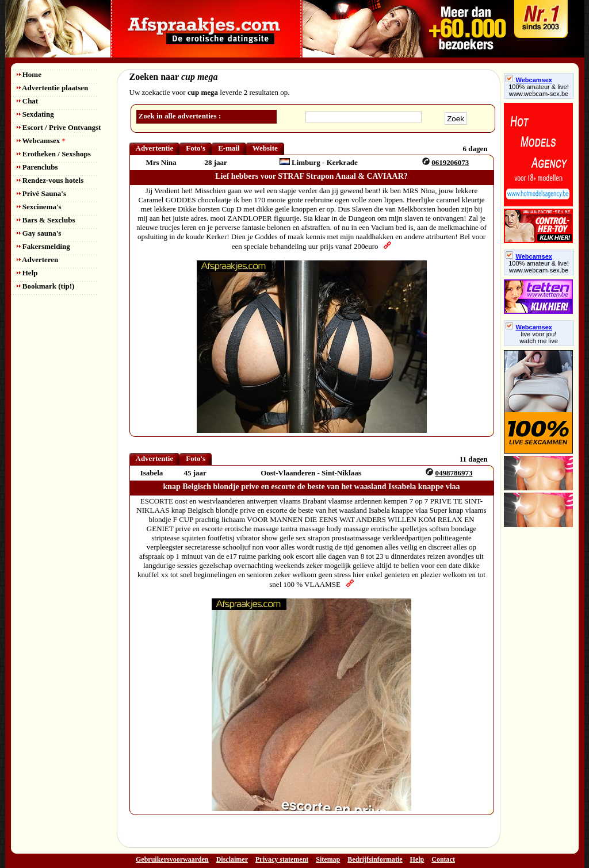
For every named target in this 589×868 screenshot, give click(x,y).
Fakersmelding (43, 246)
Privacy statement (282, 859)
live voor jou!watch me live (539, 337)
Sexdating (35, 114)
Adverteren (38, 260)
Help (27, 273)
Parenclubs (37, 167)
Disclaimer (232, 859)
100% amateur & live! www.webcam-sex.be (539, 90)
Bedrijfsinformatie (375, 859)
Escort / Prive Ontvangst (59, 127)
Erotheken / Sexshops (54, 154)
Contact (443, 859)
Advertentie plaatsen (53, 88)
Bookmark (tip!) (46, 286)
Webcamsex (41, 141)
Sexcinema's (39, 207)
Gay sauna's (39, 233)
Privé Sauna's (41, 193)
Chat (28, 101)
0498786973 (454, 473)
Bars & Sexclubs (46, 220)
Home (29, 74)
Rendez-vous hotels (50, 180)
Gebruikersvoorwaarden (172, 859)
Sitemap (328, 859)
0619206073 (450, 162)
